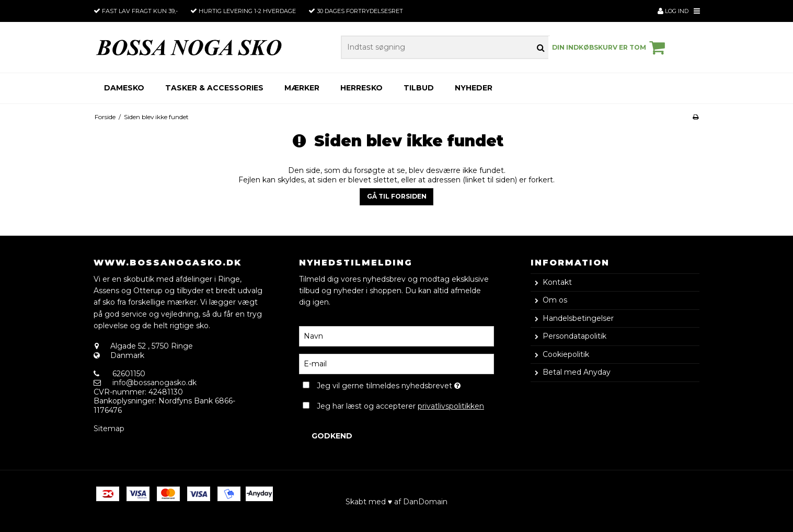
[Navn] (397, 336)
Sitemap (109, 429)
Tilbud (419, 88)
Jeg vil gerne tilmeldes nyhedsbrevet (405, 384)
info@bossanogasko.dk (154, 383)
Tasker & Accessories (214, 88)
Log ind (673, 11)
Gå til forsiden (397, 196)
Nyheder (474, 88)
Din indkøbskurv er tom (610, 48)
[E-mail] (397, 363)
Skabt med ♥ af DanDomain (397, 502)
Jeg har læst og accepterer (400, 406)
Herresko (361, 88)
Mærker (302, 88)
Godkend (332, 436)
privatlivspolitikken (451, 406)
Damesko (124, 88)
